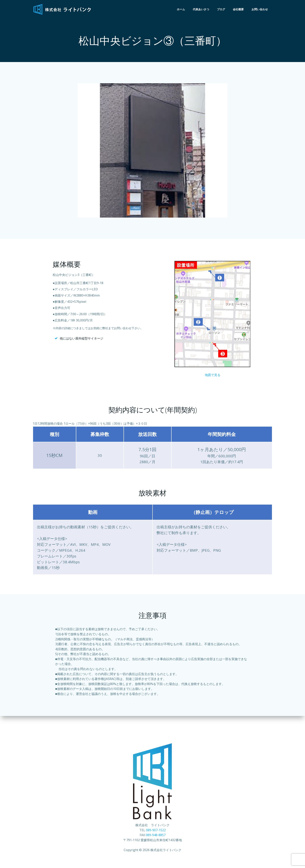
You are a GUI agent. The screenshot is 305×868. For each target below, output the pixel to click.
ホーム (181, 9)
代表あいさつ (202, 9)
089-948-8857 (156, 841)
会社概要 (239, 9)
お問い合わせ (260, 9)
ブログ (222, 9)
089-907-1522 (156, 836)
